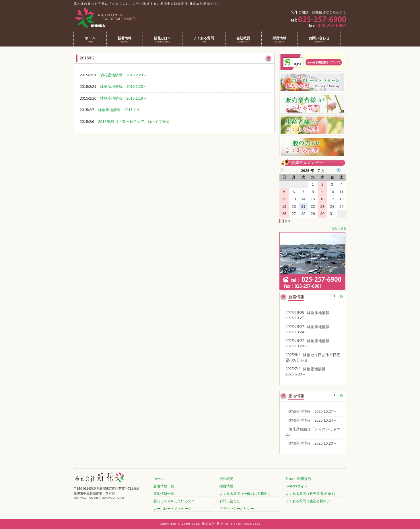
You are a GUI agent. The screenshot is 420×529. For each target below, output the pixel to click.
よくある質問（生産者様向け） (310, 501)
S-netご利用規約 (298, 479)
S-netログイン (296, 486)
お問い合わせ (230, 501)
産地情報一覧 (164, 494)
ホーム (159, 479)
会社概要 (226, 479)
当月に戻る (339, 228)
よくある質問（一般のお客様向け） (247, 494)
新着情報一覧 (164, 486)
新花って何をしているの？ (174, 501)
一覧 (340, 296)
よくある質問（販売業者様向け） (311, 494)
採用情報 (226, 486)
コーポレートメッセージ (172, 509)
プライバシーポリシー (237, 509)
